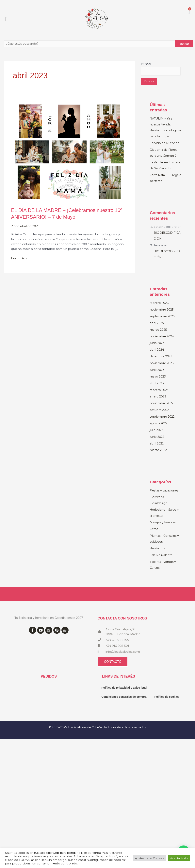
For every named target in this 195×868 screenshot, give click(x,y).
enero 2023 (158, 402)
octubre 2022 (160, 415)
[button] (6, 19)
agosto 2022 (159, 429)
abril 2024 (157, 355)
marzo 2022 (159, 455)
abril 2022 (157, 449)
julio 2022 (157, 435)
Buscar (146, 64)
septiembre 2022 (163, 422)
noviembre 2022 (162, 409)
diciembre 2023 (162, 362)
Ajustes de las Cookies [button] (149, 858)
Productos (158, 553)
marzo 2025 (159, 335)
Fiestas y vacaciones (165, 496)
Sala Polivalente (162, 560)
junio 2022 (157, 442)
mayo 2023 (158, 382)
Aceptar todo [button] (179, 858)
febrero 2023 (160, 395)
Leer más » (19, 258)
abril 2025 (157, 329)
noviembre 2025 (162, 315)
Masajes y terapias (163, 527)
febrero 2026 (160, 308)
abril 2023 (157, 388)
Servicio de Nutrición (165, 149)
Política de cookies (167, 702)
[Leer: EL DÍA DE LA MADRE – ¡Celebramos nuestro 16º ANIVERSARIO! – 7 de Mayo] (69, 151)
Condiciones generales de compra (124, 702)
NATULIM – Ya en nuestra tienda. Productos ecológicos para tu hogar (164, 130)
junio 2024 (157, 349)
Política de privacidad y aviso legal (124, 693)
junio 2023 (157, 375)
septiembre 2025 (163, 322)
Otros (154, 534)
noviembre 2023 (162, 369)
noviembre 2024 (162, 342)
